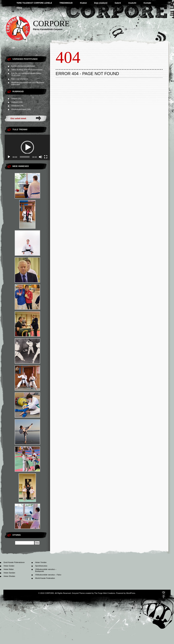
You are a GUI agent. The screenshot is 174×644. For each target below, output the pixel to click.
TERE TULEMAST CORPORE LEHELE (34, 3)
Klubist (83, 3)
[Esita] (9, 157)
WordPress (131, 593)
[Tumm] (40, 157)
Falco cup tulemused (20, 79)
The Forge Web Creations (105, 593)
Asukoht (132, 3)
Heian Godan (9, 566)
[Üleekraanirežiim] (46, 157)
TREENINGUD (66, 3)
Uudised (15, 102)
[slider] (25, 157)
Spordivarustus (41, 566)
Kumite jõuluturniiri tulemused (23, 66)
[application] (27, 147)
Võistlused (15, 106)
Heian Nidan (9, 569)
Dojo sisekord (101, 3)
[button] (27, 147)
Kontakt (147, 3)
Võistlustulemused (19, 109)
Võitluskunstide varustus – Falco (48, 575)
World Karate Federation (45, 578)
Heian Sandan (9, 573)
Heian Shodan (9, 576)
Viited (19, 8)
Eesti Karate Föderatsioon (14, 562)
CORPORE (51, 23)
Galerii (118, 3)
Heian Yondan (41, 562)
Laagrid (14, 98)
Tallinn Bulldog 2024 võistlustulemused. (27, 70)
